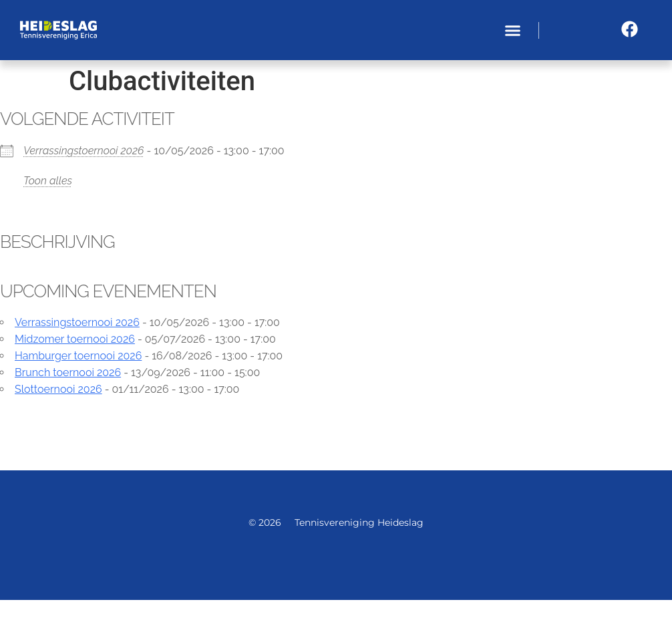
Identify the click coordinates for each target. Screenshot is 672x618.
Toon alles (48, 181)
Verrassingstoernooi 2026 (83, 151)
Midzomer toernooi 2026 (75, 339)
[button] (512, 30)
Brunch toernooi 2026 (68, 372)
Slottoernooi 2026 (58, 389)
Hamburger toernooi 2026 (78, 356)
